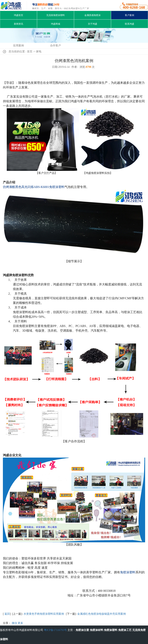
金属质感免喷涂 (92, 15)
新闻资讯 (18, 24)
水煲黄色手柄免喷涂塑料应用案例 (44, 614)
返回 (7, 614)
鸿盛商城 (55, 24)
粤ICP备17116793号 (55, 630)
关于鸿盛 (92, 24)
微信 (14, 623)
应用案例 (18, 46)
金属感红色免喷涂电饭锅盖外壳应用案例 (102, 614)
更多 (20, 623)
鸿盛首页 (18, 15)
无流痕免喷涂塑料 (55, 15)
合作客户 (55, 46)
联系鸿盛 (129, 24)
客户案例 (129, 15)
